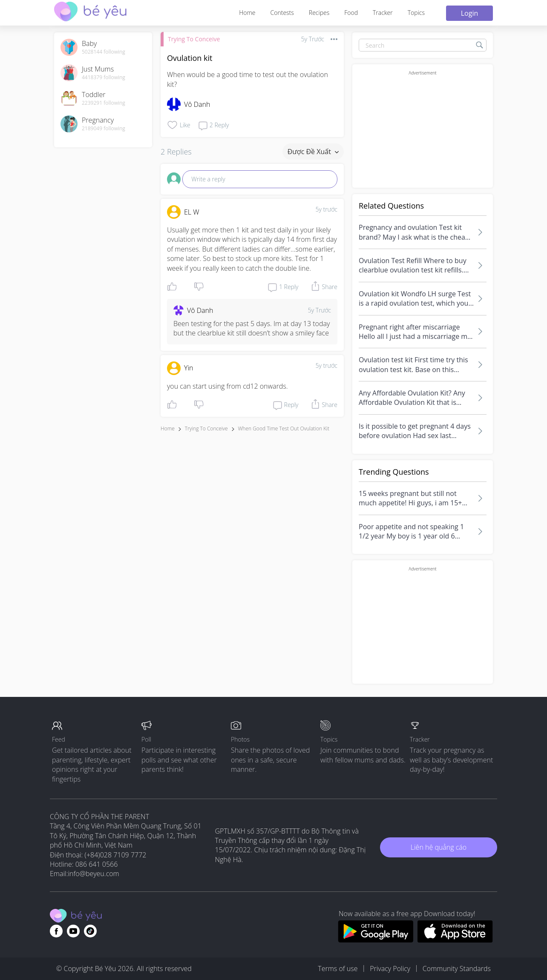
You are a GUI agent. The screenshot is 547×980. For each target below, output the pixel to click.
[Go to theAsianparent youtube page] (73, 931)
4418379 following (104, 77)
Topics (416, 13)
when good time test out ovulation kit (284, 428)
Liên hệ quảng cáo (439, 847)
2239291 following (104, 103)
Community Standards (457, 969)
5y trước (326, 209)
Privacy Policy (390, 969)
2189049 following (104, 129)
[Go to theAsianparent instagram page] (90, 931)
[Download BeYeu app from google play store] (376, 940)
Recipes (319, 13)
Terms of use (338, 969)
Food (351, 13)
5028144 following (104, 52)
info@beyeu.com (94, 874)
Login (470, 13)
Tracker (383, 13)
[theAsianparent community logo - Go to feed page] (90, 13)
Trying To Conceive (194, 39)
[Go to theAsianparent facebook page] (56, 931)
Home (247, 13)
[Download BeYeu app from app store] (455, 940)
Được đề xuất (313, 152)
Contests (282, 13)
